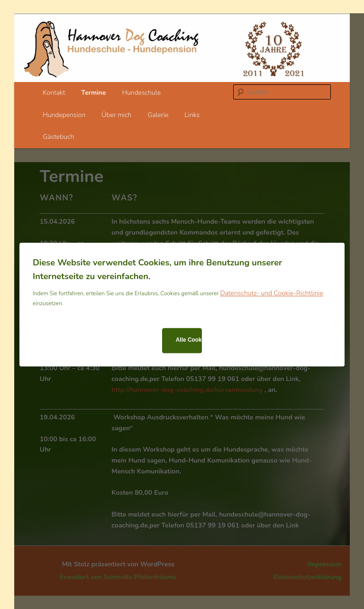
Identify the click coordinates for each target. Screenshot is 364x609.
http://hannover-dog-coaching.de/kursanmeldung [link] (187, 390)
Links (192, 115)
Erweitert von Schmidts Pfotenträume (118, 577)
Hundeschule (142, 93)
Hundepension (64, 115)
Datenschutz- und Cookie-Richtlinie (271, 293)
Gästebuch (58, 137)
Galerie (158, 115)
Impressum (325, 564)
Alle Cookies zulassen (189, 340)
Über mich (116, 115)
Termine (93, 93)
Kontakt (54, 93)
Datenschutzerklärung (308, 577)
